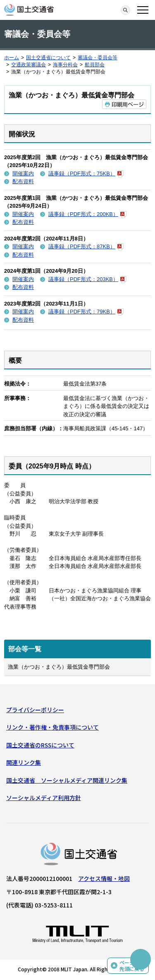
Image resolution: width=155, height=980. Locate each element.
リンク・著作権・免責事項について (52, 727)
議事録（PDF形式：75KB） (86, 173)
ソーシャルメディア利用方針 (44, 798)
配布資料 (23, 181)
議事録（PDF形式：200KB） (87, 214)
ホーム (12, 58)
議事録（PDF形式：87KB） (86, 246)
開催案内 (23, 173)
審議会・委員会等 (98, 58)
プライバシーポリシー (35, 710)
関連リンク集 (24, 762)
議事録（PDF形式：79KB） (86, 312)
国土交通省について (48, 58)
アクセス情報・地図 (104, 878)
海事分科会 (65, 65)
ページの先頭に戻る (132, 966)
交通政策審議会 (29, 65)
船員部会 (95, 65)
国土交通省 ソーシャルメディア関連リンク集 (67, 780)
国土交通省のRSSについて (40, 745)
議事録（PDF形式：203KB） (87, 279)
